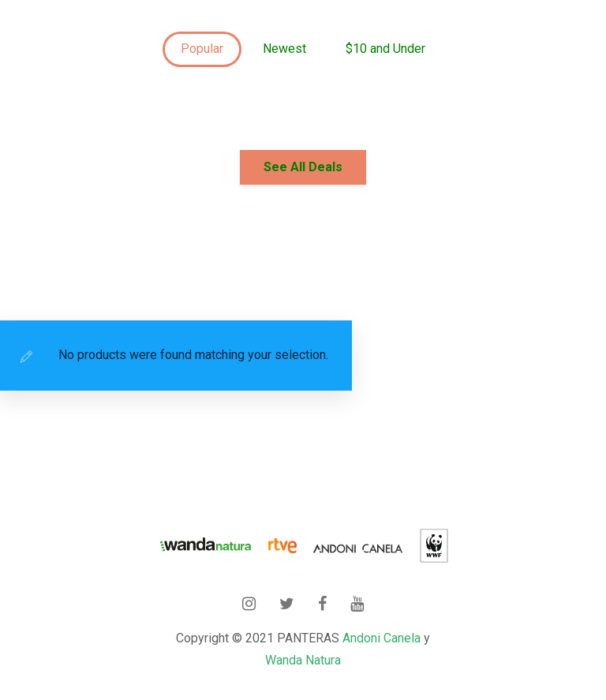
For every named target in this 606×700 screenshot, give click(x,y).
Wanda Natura (303, 660)
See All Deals (303, 167)
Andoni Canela (382, 638)
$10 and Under (385, 49)
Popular (202, 49)
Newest (284, 49)
